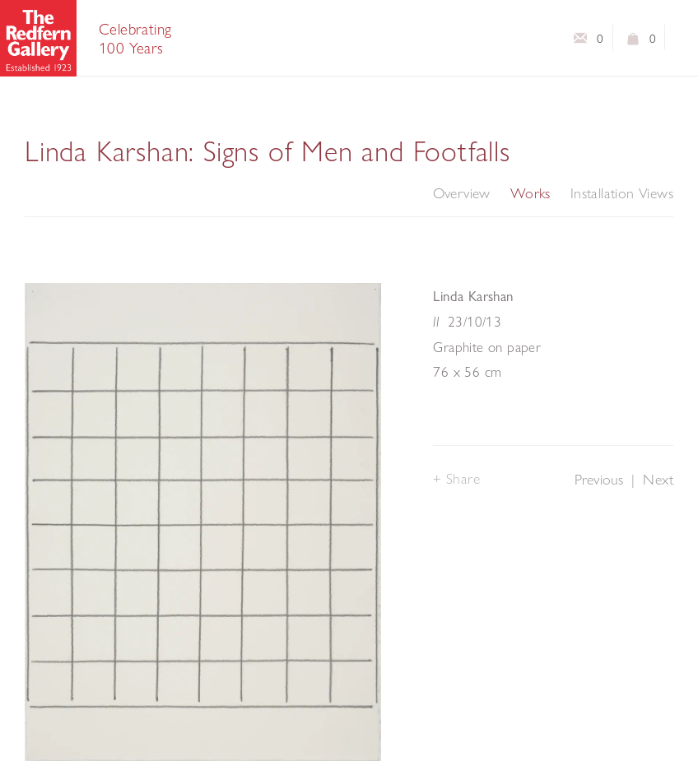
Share (463, 478)
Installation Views (622, 193)
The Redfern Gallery (38, 38)
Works (530, 193)
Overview (462, 193)
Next (658, 479)
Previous (599, 479)
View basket (634, 42)
